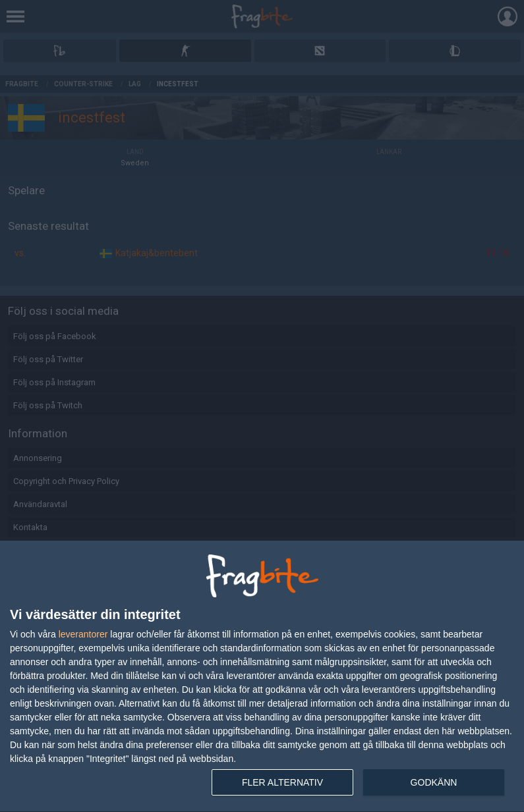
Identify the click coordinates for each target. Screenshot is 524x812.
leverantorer (83, 634)
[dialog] (262, 677)
